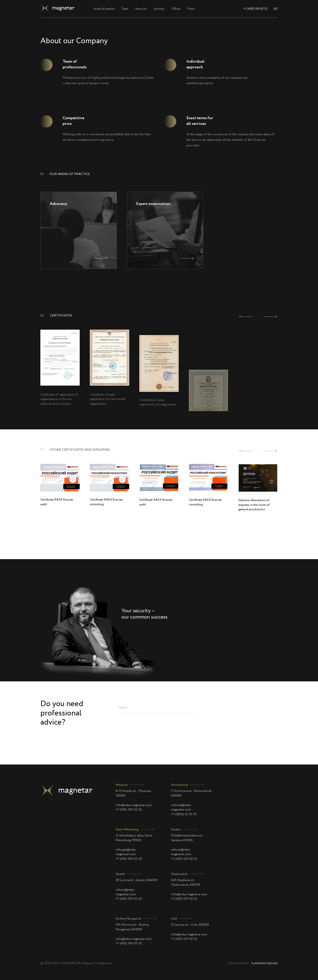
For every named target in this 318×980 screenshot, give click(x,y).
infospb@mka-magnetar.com (126, 852)
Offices (176, 9)
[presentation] (246, 317)
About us (141, 9)
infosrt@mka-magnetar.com (181, 852)
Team (125, 9)
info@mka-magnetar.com (134, 805)
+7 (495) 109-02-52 (256, 9)
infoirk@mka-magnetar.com (126, 892)
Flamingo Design (264, 963)
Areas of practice (104, 9)
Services (159, 9)
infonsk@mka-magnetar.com (181, 807)
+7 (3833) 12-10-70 (184, 814)
